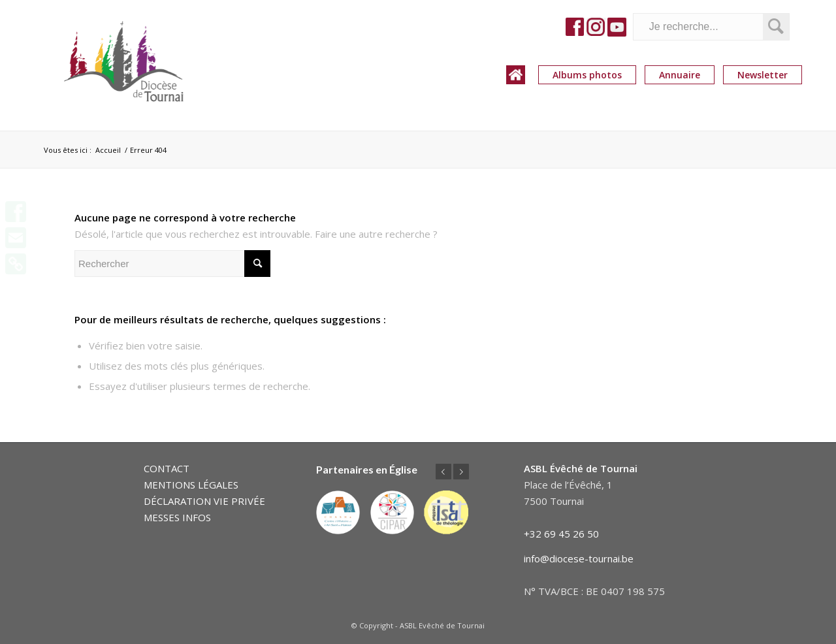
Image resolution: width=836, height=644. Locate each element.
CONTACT (167, 468)
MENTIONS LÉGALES (191, 485)
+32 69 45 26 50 (561, 534)
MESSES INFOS (177, 517)
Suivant (461, 472)
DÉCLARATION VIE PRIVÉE (204, 501)
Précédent (443, 472)
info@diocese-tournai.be (579, 558)
